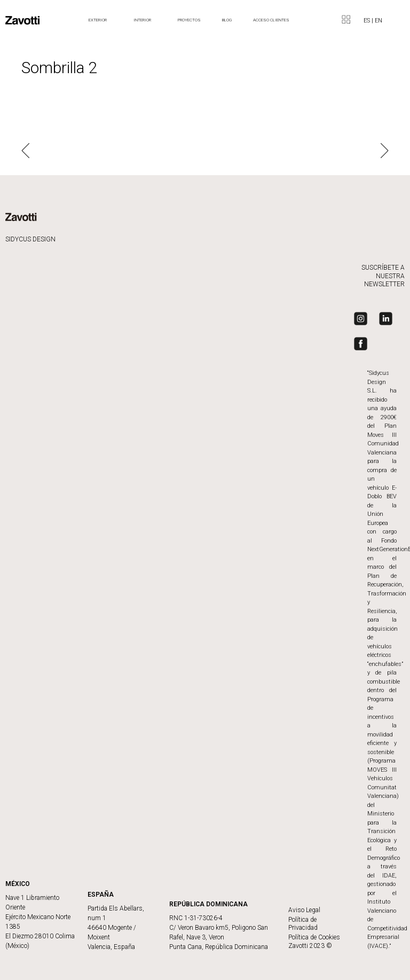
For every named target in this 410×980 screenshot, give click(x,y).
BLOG (227, 20)
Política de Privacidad (303, 924)
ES (368, 21)
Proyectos (189, 20)
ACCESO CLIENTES (271, 20)
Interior (145, 20)
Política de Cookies (314, 937)
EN (379, 21)
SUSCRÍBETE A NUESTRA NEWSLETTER (383, 276)
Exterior (100, 20)
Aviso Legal (304, 910)
